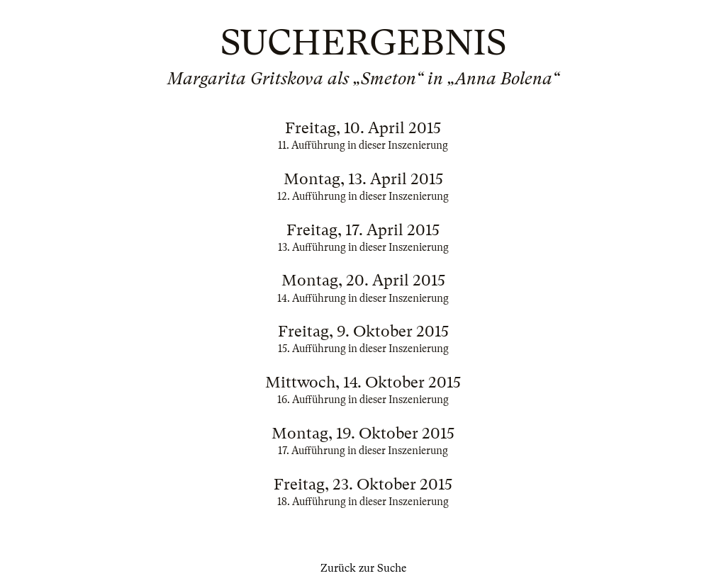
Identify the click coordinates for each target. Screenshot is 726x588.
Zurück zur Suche (363, 568)
